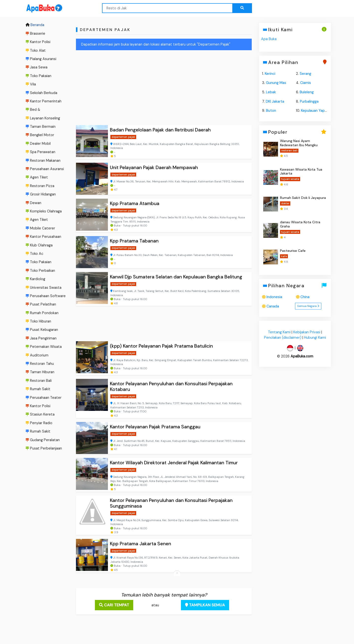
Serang (305, 74)
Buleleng (307, 92)
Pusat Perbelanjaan (44, 448)
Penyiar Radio (39, 423)
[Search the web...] (242, 8)
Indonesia (274, 297)
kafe (284, 256)
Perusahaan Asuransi (45, 169)
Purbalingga (309, 101)
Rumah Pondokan (42, 313)
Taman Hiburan (40, 372)
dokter (285, 203)
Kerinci (270, 74)
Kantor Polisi (38, 42)
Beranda (35, 25)
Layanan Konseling (43, 118)
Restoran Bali (39, 381)
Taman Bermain (41, 127)
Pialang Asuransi (41, 59)
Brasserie (35, 33)
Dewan (33, 203)
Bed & (33, 110)
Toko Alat (36, 50)
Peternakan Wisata (44, 347)
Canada (273, 306)
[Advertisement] (164, 89)
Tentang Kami (279, 332)
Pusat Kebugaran (42, 330)
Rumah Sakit (38, 389)
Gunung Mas (276, 83)
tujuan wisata (290, 179)
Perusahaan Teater (44, 398)
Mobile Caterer (40, 228)
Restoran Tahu (40, 364)
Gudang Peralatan (43, 440)
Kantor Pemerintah (44, 101)
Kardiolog (35, 279)
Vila (31, 84)
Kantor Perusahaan (43, 237)
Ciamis (306, 83)
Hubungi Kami (315, 338)
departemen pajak (123, 137)
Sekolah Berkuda (41, 93)
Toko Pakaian (38, 76)
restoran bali (289, 150)
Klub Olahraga (39, 245)
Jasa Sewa (37, 67)
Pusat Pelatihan (41, 304)
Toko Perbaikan (40, 271)
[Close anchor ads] (177, 573)
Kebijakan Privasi (307, 332)
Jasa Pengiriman (41, 338)
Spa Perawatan (40, 152)
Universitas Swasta (44, 288)
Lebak (271, 92)
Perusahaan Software (46, 296)
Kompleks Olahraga (44, 211)
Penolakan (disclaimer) (283, 338)
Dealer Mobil (38, 144)
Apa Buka (269, 39)
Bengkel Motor (40, 135)
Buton (271, 111)
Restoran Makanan (43, 161)
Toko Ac (34, 254)
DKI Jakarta (275, 101)
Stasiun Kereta (40, 415)
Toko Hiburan (38, 321)
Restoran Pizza (40, 186)
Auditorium (37, 355)
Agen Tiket (37, 177)
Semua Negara (308, 306)
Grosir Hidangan (41, 194)
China (305, 297)
